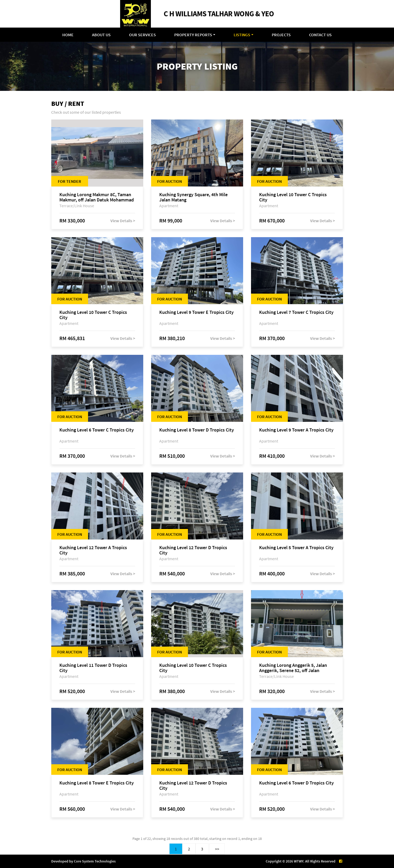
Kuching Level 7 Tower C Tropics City (296, 312)
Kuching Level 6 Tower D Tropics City (296, 783)
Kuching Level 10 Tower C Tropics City (293, 197)
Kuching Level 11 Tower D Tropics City (93, 668)
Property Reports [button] (193, 35)
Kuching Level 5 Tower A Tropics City (296, 548)
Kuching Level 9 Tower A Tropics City (296, 430)
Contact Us (320, 35)
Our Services (142, 35)
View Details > (123, 221)
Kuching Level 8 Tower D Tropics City (197, 430)
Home (68, 35)
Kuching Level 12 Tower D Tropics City (193, 550)
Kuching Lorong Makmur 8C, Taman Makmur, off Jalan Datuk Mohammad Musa (97, 197)
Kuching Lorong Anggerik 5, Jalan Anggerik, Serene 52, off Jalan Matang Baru (293, 668)
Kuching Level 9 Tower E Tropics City (196, 312)
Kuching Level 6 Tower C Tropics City (97, 430)
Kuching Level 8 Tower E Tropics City (97, 783)
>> (217, 849)
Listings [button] (242, 35)
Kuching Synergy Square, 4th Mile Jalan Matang (193, 197)
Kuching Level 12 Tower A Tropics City (93, 550)
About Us (101, 35)
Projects (281, 35)
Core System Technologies (95, 861)
